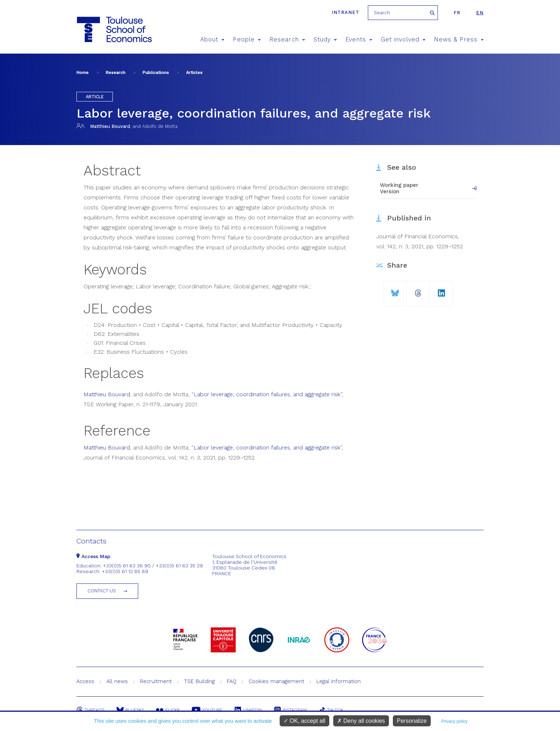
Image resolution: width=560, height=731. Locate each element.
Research (287, 39)
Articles (194, 73)
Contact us (102, 591)
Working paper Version (399, 188)
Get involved (403, 39)
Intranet (346, 12)
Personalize (412, 721)
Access (85, 681)
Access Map (93, 556)
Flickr (168, 710)
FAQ (232, 681)
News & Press (459, 39)
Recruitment (156, 681)
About (212, 39)
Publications (156, 73)
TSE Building (199, 681)
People (247, 39)
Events (359, 39)
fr (457, 13)
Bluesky (130, 710)
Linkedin (248, 710)
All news (117, 681)
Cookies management (276, 681)
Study (325, 39)
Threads (90, 710)
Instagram (291, 710)
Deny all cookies (361, 721)
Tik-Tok (331, 710)
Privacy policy (454, 721)
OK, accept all (304, 721)
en (480, 13)
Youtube (207, 710)
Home (82, 73)
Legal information (339, 681)
